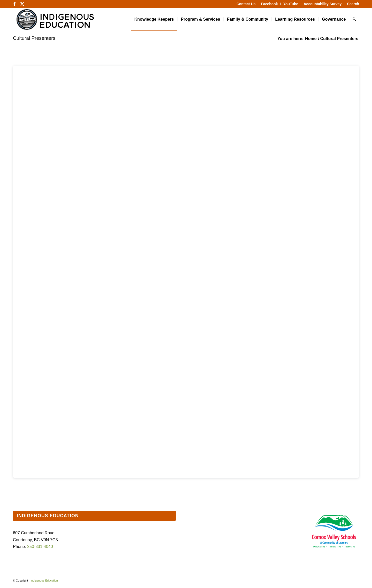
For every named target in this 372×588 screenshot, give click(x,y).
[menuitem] (246, 4)
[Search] (354, 19)
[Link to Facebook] (14, 4)
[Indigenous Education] (99, 19)
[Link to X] (22, 4)
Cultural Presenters (34, 38)
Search (353, 4)
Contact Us (246, 4)
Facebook (269, 4)
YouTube (291, 4)
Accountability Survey (323, 4)
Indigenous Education (44, 581)
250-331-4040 (40, 547)
